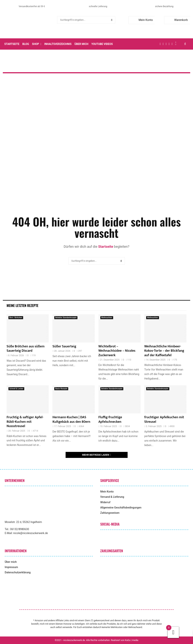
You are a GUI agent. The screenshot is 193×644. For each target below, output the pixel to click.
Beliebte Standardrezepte (66, 318)
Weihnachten (107, 318)
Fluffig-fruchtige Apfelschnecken (110, 419)
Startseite (12, 44)
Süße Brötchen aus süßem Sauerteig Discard (26, 349)
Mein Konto (141, 20)
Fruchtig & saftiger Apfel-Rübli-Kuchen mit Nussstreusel (25, 422)
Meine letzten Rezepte (22, 305)
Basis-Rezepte (61, 389)
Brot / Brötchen (16, 318)
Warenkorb (177, 20)
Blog (26, 44)
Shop (35, 44)
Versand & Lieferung (112, 497)
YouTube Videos (102, 44)
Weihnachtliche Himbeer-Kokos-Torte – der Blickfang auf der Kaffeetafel (164, 351)
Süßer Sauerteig (64, 346)
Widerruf (105, 502)
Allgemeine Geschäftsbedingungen (121, 508)
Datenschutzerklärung (18, 572)
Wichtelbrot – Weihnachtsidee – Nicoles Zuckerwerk (117, 351)
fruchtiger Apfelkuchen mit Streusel (164, 419)
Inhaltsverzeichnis (58, 44)
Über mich (81, 44)
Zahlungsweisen (110, 513)
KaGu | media (132, 640)
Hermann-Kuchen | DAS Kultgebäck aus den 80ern (71, 419)
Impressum (11, 567)
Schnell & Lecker (16, 389)
